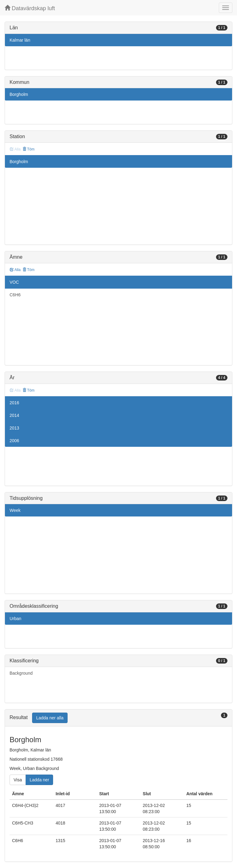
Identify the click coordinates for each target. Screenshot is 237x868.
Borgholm (19, 94)
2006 (14, 441)
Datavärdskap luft (30, 8)
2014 (14, 415)
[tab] (118, 718)
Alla (15, 270)
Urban (15, 619)
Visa (18, 780)
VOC (14, 282)
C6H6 (15, 295)
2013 (14, 428)
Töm (29, 149)
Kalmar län (20, 40)
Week (15, 510)
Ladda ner (39, 780)
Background (21, 673)
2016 (14, 403)
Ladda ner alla (50, 718)
